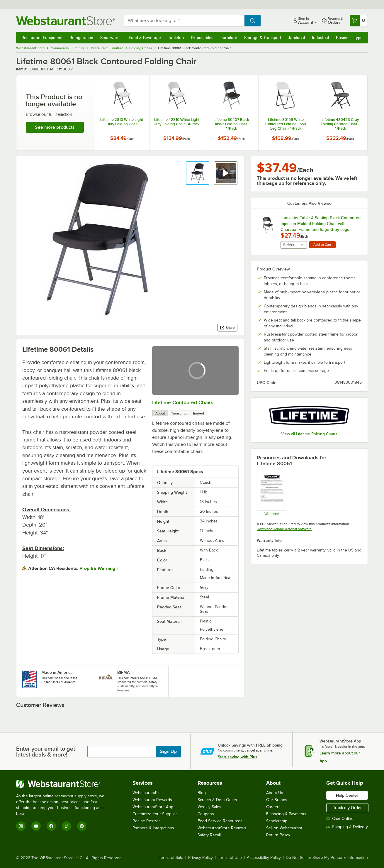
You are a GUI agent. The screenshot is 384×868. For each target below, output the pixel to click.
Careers (273, 807)
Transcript (179, 413)
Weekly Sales (209, 807)
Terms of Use (230, 858)
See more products (55, 127)
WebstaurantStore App (153, 807)
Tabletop (176, 38)
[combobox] (184, 21)
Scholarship (277, 821)
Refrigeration (81, 38)
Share (227, 328)
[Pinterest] (82, 826)
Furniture (229, 38)
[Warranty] (272, 493)
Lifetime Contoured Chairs (183, 402)
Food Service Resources (220, 821)
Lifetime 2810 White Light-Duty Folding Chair (122, 122)
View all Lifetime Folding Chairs (309, 434)
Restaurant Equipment (42, 38)
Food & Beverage (145, 38)
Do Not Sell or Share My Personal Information (327, 858)
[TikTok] (67, 826)
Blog (202, 793)
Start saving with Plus (238, 757)
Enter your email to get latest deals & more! (46, 752)
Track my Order (347, 808)
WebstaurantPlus (148, 793)
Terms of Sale (171, 858)
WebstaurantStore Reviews (222, 828)
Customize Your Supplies (155, 814)
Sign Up (168, 752)
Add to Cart (322, 245)
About (160, 413)
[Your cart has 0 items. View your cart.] (359, 21)
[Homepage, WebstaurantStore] (65, 21)
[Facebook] (51, 826)
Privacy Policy (201, 858)
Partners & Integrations (153, 828)
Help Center (347, 795)
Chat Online (340, 819)
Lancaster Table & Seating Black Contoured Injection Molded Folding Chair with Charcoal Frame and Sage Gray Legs (321, 224)
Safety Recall (209, 835)
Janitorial (297, 38)
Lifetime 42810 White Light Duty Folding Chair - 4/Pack (177, 122)
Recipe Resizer (146, 821)
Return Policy (278, 835)
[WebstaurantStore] (64, 784)
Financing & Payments (286, 814)
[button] (198, 173)
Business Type (349, 38)
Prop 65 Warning (97, 568)
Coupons (206, 814)
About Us (275, 793)
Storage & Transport (263, 38)
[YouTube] (36, 826)
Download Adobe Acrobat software (284, 529)
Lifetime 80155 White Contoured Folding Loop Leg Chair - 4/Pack (286, 124)
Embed (198, 413)
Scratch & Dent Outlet (217, 800)
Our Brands (277, 800)
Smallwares (111, 38)
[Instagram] (21, 826)
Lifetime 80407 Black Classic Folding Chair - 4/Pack (231, 124)
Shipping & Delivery (347, 827)
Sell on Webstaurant (284, 828)
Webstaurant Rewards (152, 800)
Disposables (202, 38)
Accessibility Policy (264, 858)
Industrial (320, 38)
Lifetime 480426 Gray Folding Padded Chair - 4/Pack (340, 124)
